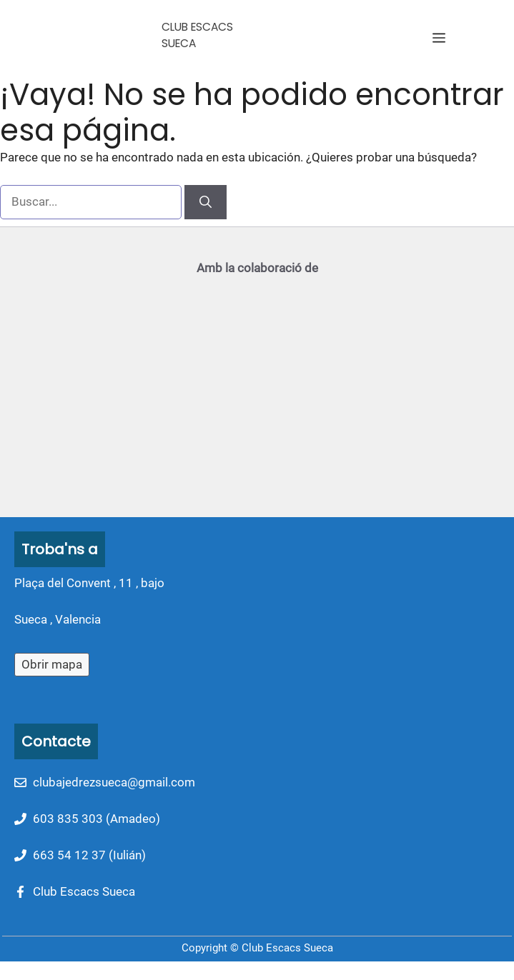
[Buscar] (206, 202)
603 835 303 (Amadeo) (97, 819)
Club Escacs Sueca (84, 891)
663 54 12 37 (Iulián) (89, 855)
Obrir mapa (52, 664)
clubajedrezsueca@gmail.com (114, 782)
